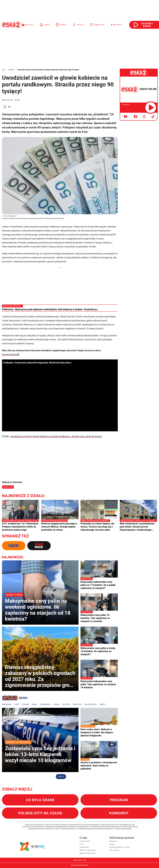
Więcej (103, 704)
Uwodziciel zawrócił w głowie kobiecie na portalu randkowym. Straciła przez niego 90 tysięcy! (56, 436)
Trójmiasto (45, 704)
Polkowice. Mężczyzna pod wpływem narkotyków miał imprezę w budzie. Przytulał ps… (50, 309)
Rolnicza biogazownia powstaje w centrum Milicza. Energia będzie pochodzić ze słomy (60, 525)
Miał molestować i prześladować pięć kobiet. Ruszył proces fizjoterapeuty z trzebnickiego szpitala (138, 525)
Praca (81, 844)
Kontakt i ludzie (85, 841)
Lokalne (15, 698)
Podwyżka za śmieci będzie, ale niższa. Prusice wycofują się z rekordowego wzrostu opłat (99, 525)
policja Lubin (8, 487)
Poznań (25, 704)
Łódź (17, 704)
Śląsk (34, 704)
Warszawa (7, 704)
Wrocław (77, 704)
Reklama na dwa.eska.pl (88, 850)
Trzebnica (11, 70)
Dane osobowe (114, 850)
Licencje (112, 844)
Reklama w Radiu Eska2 (88, 853)
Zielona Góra (91, 704)
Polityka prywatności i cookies (119, 847)
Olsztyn (66, 704)
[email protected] (10, 354)
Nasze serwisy (79, 860)
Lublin (57, 704)
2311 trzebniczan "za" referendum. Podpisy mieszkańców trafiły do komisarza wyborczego (21, 525)
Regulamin (113, 841)
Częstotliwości (84, 847)
